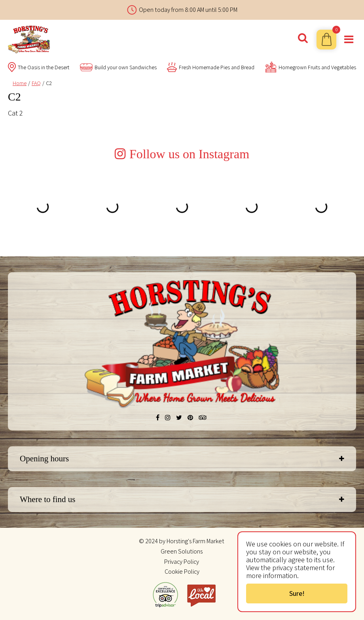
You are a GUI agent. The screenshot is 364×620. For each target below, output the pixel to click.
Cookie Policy (182, 572)
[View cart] (326, 40)
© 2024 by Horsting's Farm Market (182, 541)
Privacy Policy (182, 562)
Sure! (297, 593)
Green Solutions (182, 551)
